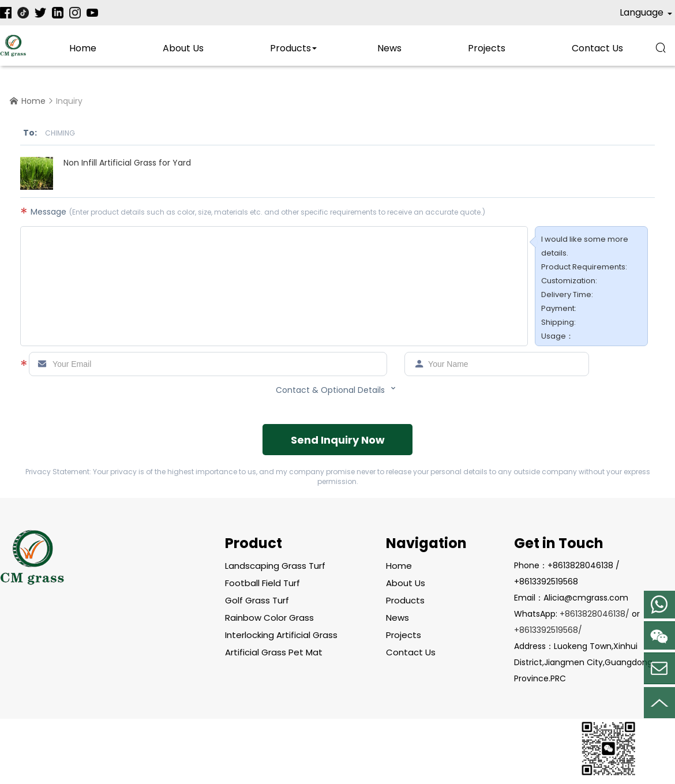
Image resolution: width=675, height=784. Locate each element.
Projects (487, 48)
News (389, 48)
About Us (183, 48)
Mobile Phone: (659, 605)
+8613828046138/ (595, 614)
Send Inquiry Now (338, 440)
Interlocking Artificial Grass (281, 635)
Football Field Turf (262, 583)
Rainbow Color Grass (269, 618)
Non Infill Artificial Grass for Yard (127, 163)
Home (83, 48)
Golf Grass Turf (257, 600)
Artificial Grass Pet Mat (274, 652)
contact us (597, 48)
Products (290, 48)
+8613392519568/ (548, 630)
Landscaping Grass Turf (275, 566)
